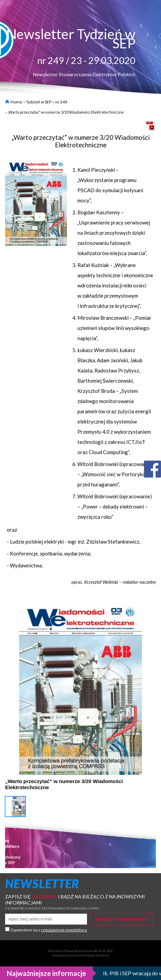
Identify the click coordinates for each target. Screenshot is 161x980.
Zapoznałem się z (49, 930)
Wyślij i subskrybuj (122, 919)
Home (14, 102)
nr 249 (61, 102)
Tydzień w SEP (39, 102)
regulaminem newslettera (64, 930)
